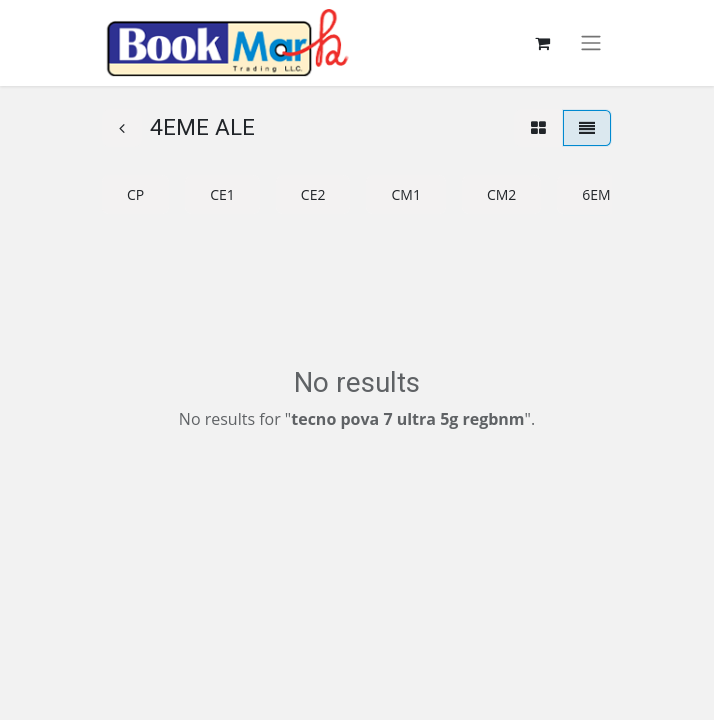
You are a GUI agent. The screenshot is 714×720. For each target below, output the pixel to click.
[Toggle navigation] (591, 43)
